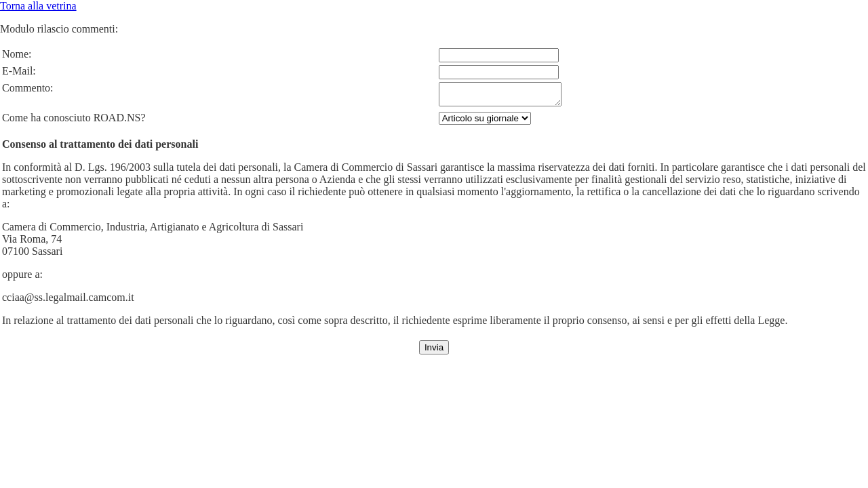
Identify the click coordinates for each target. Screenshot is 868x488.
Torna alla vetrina (38, 6)
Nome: (17, 54)
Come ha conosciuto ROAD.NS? (74, 122)
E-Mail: (19, 71)
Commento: (28, 88)
